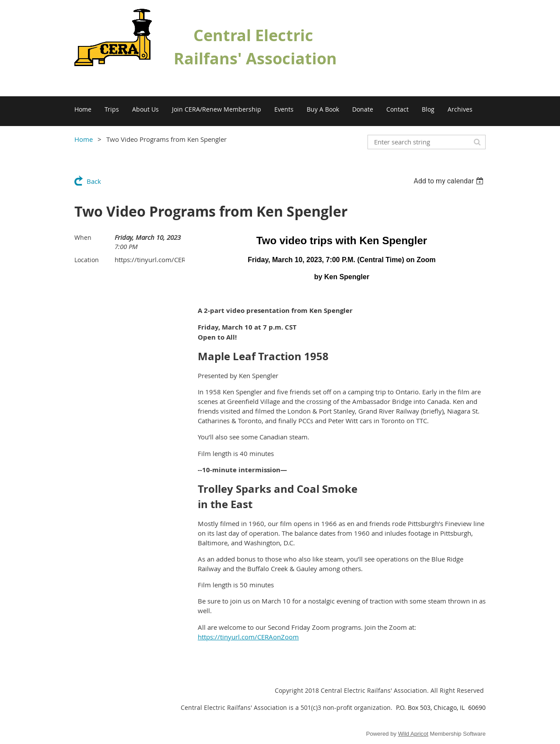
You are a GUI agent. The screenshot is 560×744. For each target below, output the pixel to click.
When (83, 237)
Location (87, 260)
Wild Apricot (413, 734)
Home (84, 139)
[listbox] (450, 181)
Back (94, 181)
